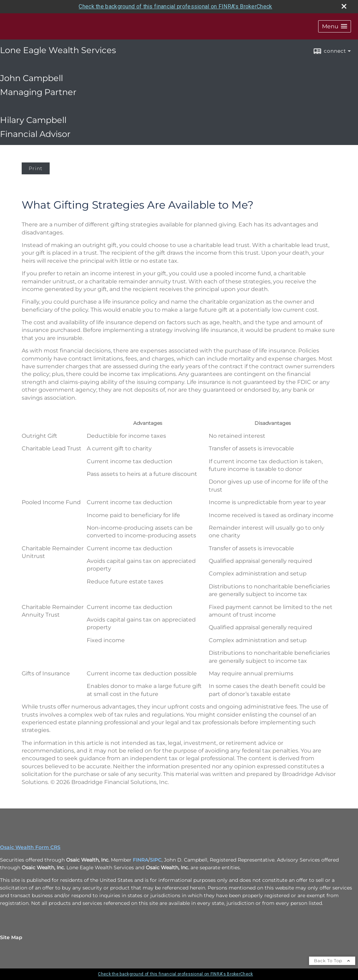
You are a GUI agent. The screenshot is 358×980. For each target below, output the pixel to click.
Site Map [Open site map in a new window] (11, 937)
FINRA (141, 860)
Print (36, 168)
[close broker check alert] (344, 6)
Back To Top (332, 961)
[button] (335, 26)
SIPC (156, 860)
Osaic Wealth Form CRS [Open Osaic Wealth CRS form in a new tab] (30, 847)
